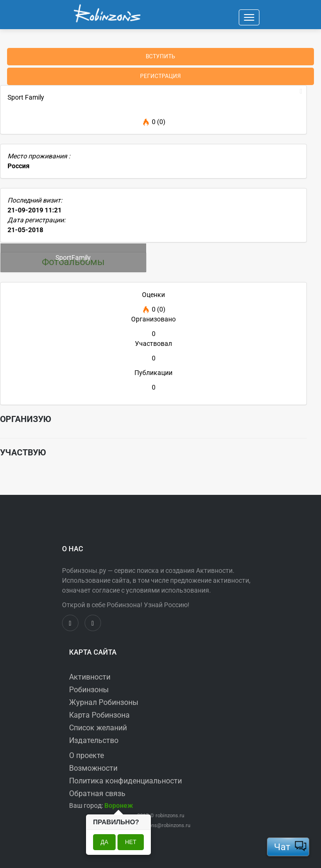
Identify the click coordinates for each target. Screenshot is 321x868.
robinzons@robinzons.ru (162, 825)
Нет (131, 842)
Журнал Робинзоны (104, 702)
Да (104, 842)
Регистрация (160, 76)
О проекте (86, 755)
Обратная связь (97, 794)
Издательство (94, 740)
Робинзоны (89, 690)
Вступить (160, 56)
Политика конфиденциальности (125, 781)
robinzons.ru (170, 816)
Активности (90, 677)
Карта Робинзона (99, 715)
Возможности (93, 768)
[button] (119, 805)
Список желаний (98, 728)
